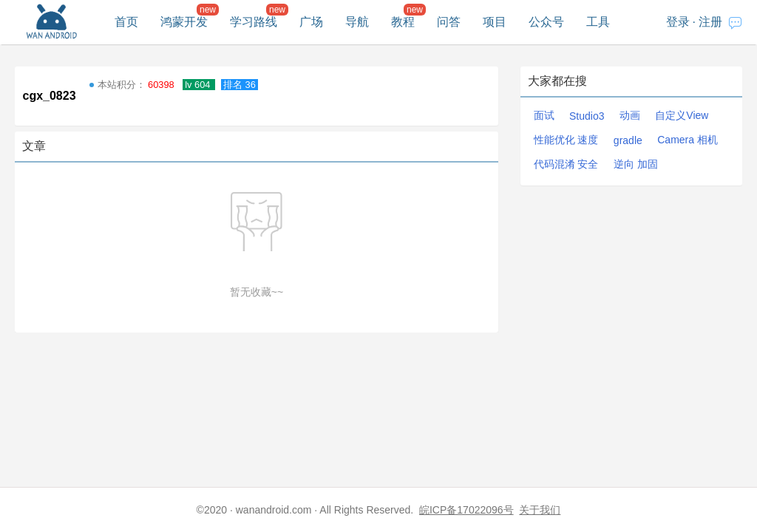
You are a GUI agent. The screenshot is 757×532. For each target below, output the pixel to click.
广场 (311, 22)
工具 (598, 22)
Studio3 (587, 116)
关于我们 (540, 510)
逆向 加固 (636, 164)
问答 (449, 22)
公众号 (546, 22)
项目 (495, 22)
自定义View (682, 115)
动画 (630, 115)
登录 (678, 22)
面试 (544, 115)
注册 (710, 22)
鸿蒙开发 (184, 22)
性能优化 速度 (566, 140)
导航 (357, 22)
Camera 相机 (688, 140)
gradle (628, 140)
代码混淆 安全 (566, 164)
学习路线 (254, 22)
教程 (403, 22)
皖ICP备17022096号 (466, 510)
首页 (126, 22)
